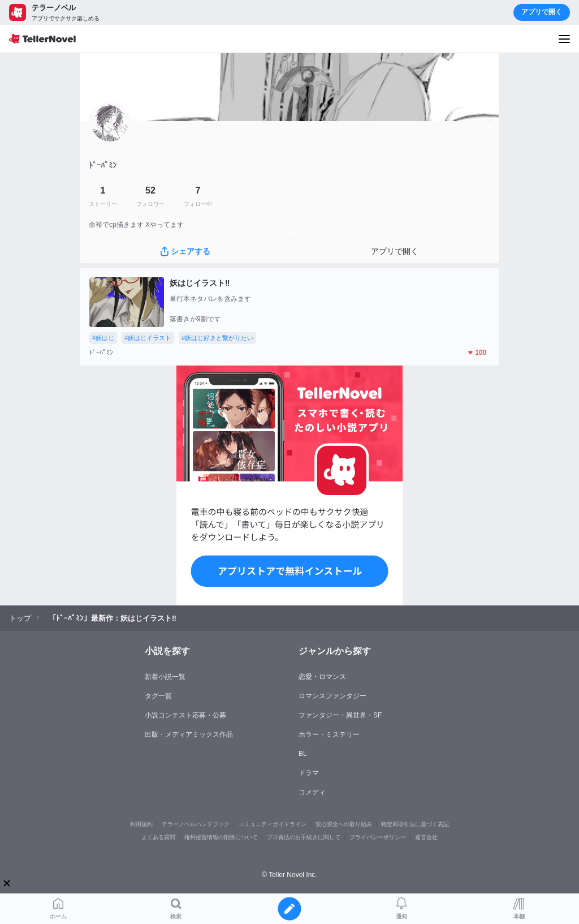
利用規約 (141, 824)
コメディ (312, 792)
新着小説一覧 (165, 677)
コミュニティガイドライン (273, 824)
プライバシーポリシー (378, 837)
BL (303, 754)
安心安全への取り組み (344, 824)
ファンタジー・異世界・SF (340, 715)
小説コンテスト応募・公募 (185, 715)
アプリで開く (542, 12)
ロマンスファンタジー (332, 696)
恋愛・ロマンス (322, 677)
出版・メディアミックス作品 (189, 734)
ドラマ (309, 773)
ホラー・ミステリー (329, 734)
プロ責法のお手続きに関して (304, 837)
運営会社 (426, 837)
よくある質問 (158, 837)
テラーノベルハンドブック (196, 824)
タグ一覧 (158, 696)
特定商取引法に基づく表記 (415, 824)
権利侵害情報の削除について (221, 837)
